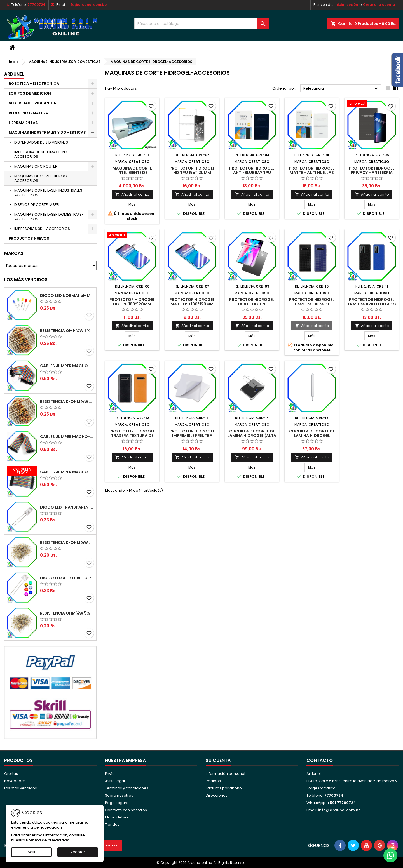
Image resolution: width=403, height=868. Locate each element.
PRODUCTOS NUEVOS (29, 238)
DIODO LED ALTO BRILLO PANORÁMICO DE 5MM (67, 578)
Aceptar (78, 852)
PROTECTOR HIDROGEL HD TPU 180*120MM (132, 302)
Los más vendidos (26, 280)
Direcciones (217, 795)
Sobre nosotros (119, 795)
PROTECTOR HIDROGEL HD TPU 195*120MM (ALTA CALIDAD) (192, 173)
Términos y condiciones (127, 788)
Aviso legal (115, 781)
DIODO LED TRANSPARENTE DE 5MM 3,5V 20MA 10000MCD (67, 507)
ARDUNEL (14, 74)
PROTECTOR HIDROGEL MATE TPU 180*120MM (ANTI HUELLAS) (192, 304)
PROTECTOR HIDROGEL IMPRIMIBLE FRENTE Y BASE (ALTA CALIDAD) (192, 436)
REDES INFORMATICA (28, 113)
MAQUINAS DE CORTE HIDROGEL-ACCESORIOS (43, 178)
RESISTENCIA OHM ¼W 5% (65, 613)
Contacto (320, 760)
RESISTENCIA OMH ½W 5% (65, 331)
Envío (110, 774)
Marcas (14, 253)
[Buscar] (201, 24)
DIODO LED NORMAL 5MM (65, 295)
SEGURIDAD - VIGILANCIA (32, 103)
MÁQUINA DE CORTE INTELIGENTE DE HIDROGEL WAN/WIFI (132, 173)
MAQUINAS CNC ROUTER (36, 166)
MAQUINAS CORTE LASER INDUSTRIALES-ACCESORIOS (49, 193)
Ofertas (11, 774)
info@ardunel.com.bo (87, 5)
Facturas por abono (224, 788)
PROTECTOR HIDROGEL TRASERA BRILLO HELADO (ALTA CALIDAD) (372, 304)
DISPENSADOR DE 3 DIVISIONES (41, 142)
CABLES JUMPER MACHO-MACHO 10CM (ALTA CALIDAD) (67, 472)
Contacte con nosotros (126, 810)
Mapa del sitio (118, 817)
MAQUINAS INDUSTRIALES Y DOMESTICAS (47, 132)
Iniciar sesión (346, 5)
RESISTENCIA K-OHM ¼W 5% (67, 542)
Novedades (15, 781)
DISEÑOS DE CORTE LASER (37, 205)
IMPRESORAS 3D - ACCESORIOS (42, 229)
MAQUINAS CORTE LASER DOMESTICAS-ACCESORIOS (49, 217)
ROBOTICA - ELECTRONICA (34, 83)
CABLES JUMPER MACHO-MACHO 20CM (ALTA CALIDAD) (67, 366)
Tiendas (112, 825)
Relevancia (341, 89)
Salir (32, 852)
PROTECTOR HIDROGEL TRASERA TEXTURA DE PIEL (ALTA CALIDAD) (132, 436)
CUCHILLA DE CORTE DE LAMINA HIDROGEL (312, 433)
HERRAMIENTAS (23, 123)
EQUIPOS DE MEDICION (30, 93)
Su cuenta (218, 760)
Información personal (225, 774)
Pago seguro (117, 803)
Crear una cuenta (379, 5)
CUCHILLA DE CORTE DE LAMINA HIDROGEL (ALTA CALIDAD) (252, 436)
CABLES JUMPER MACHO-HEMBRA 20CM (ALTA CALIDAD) (67, 437)
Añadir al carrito (132, 194)
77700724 (36, 5)
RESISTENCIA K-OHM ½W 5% (67, 401)
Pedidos (213, 781)
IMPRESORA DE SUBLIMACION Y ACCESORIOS (41, 154)
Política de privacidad (48, 840)
